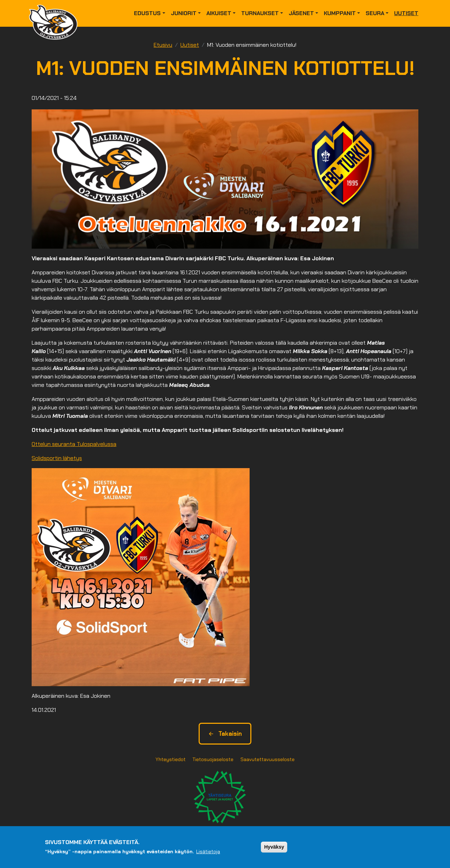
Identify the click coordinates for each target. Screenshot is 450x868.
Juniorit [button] (184, 13)
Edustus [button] (147, 13)
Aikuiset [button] (219, 13)
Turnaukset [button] (260, 13)
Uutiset (406, 13)
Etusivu (163, 45)
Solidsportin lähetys (57, 458)
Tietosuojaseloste (213, 759)
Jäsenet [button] (301, 13)
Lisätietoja (208, 851)
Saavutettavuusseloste (268, 759)
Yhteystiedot (171, 759)
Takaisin (225, 734)
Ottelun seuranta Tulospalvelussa (74, 444)
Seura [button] (375, 13)
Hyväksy (274, 847)
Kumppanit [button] (340, 13)
